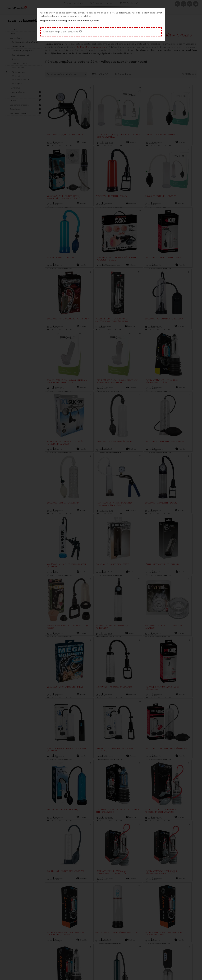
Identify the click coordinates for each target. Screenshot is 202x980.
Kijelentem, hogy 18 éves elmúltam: (61, 32)
